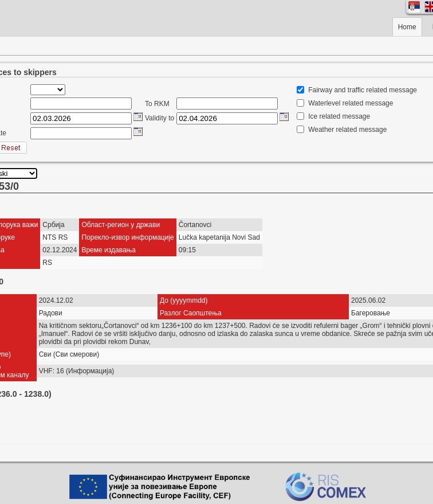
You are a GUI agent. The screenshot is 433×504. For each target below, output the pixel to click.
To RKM (157, 104)
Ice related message (339, 116)
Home (407, 27)
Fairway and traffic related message (363, 90)
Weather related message (347, 130)
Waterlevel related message (351, 103)
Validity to (160, 118)
